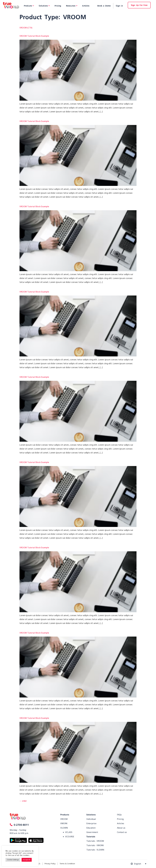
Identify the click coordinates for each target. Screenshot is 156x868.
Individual (91, 819)
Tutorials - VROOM (95, 841)
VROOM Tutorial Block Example (34, 36)
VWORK (64, 824)
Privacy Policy (50, 864)
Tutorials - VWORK (95, 845)
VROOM (64, 819)
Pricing (120, 819)
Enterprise (91, 824)
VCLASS (69, 832)
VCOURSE (70, 837)
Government (92, 832)
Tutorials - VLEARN (95, 850)
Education (91, 828)
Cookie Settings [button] (13, 860)
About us (121, 828)
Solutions (91, 815)
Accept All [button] (27, 860)
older (23, 801)
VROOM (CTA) (26, 28)
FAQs (119, 815)
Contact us (122, 832)
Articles (121, 824)
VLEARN (64, 828)
